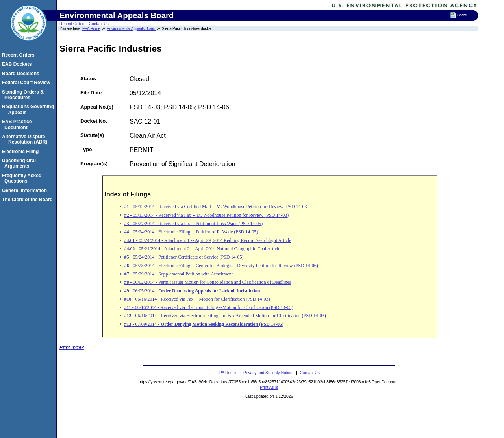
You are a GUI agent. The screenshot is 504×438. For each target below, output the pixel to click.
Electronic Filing (21, 152)
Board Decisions (22, 74)
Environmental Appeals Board (132, 29)
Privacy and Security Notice (268, 373)
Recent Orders (72, 24)
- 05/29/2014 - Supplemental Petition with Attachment (179, 274)
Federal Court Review (27, 83)
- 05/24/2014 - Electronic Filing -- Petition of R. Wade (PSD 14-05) (191, 232)
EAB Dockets (18, 64)
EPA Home (91, 29)
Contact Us (99, 24)
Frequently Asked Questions (23, 178)
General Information (26, 190)
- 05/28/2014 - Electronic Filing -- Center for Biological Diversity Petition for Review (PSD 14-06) (221, 266)
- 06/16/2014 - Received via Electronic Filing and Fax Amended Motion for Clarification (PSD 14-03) (225, 316)
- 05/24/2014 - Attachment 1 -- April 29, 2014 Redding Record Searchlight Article (208, 240)
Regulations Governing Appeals (29, 109)
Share (462, 15)
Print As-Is (269, 387)
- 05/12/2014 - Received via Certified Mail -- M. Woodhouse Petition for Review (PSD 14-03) (217, 207)
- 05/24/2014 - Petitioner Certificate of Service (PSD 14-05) (184, 257)
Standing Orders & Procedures (24, 95)
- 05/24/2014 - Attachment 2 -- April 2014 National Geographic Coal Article (202, 249)
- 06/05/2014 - (192, 291)
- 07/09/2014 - (204, 324)
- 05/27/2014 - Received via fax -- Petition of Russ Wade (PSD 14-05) (194, 224)
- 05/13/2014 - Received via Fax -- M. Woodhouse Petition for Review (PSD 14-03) (207, 215)
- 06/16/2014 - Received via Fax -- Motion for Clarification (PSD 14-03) (197, 299)
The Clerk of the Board (29, 200)
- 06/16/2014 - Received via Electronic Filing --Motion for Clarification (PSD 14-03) (209, 307)
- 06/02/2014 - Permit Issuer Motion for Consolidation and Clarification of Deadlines (208, 282)
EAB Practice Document (18, 124)
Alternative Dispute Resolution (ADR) (26, 139)
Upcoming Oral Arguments (20, 163)
